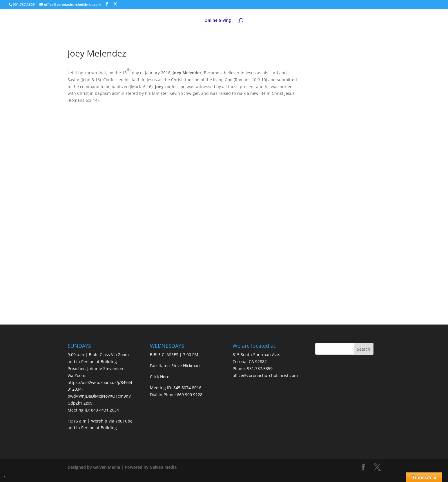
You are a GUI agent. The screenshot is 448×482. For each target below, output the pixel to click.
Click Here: (160, 377)
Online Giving (218, 21)
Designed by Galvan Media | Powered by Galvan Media (122, 467)
